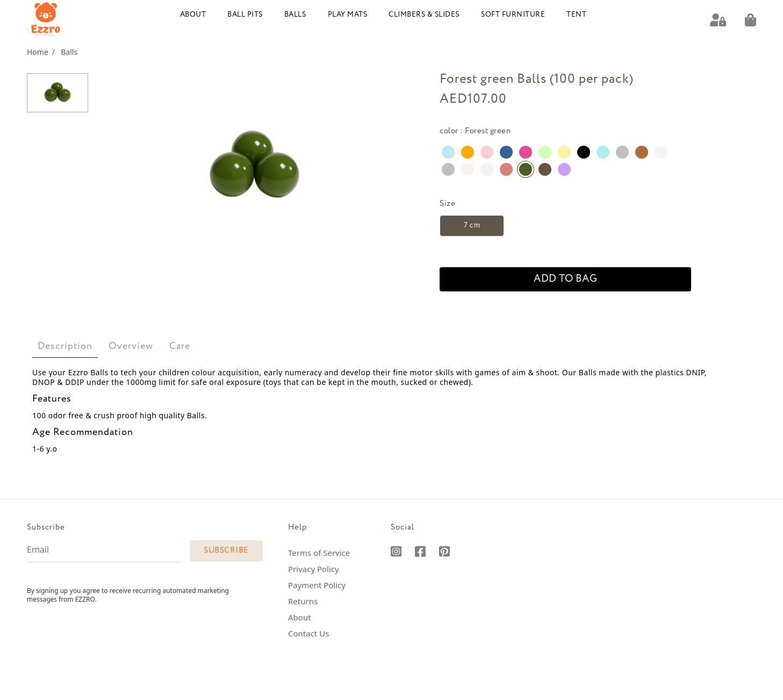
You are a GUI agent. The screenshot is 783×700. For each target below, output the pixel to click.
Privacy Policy (314, 569)
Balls (295, 15)
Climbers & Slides (424, 15)
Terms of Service (319, 553)
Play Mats (348, 15)
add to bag (565, 279)
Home (41, 52)
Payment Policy (317, 585)
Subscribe (226, 551)
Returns (303, 601)
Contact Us (308, 633)
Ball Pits (245, 15)
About (193, 15)
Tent (576, 15)
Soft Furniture (513, 15)
